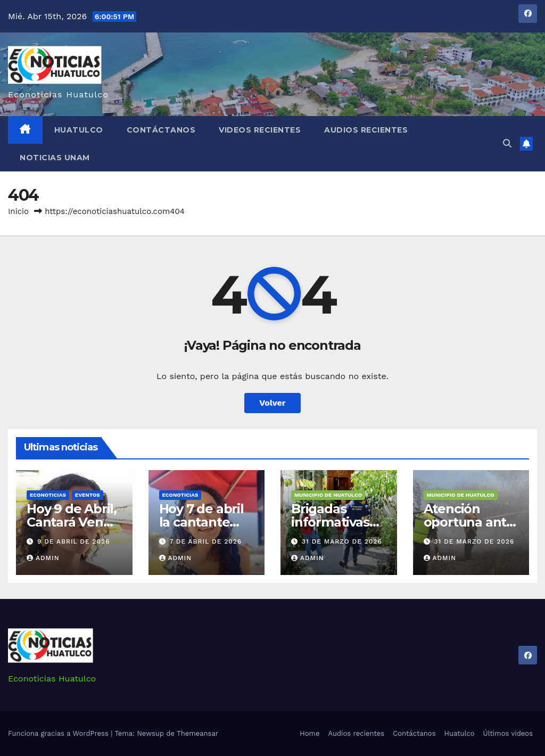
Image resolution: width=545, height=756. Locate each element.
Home (309, 733)
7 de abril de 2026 (205, 541)
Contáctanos (161, 130)
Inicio (18, 211)
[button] (507, 143)
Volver (272, 403)
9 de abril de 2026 (74, 541)
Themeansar (197, 733)
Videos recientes (260, 130)
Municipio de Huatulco (328, 495)
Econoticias (48, 495)
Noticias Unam (55, 158)
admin (43, 558)
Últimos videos (508, 733)
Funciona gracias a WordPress (59, 733)
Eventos (88, 495)
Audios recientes (366, 130)
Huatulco (79, 130)
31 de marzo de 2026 (342, 541)
